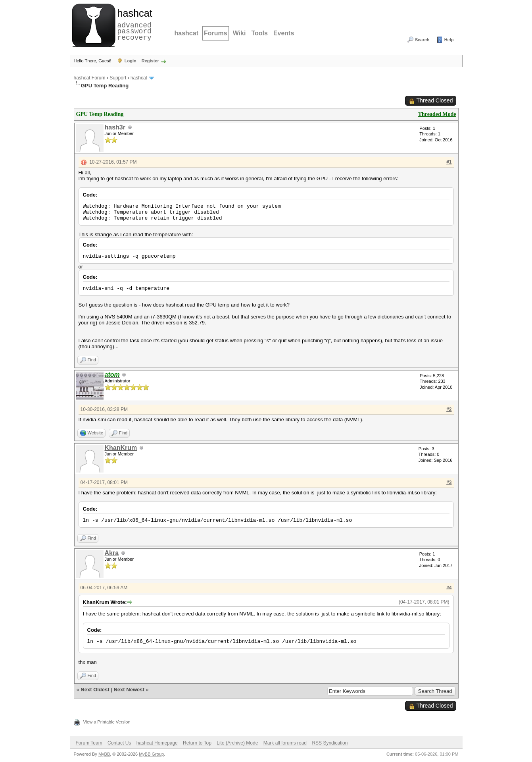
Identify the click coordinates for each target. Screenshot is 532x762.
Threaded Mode (437, 114)
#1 (449, 162)
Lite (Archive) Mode (237, 743)
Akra (112, 553)
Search (422, 40)
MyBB (104, 754)
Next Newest (129, 690)
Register (150, 61)
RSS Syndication (330, 743)
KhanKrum (121, 448)
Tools (259, 33)
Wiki (239, 33)
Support (118, 78)
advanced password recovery (133, 24)
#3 (449, 482)
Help (449, 40)
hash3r (115, 127)
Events (284, 33)
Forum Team (89, 743)
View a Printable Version (107, 722)
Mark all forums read (285, 743)
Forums (216, 33)
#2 (449, 409)
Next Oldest (95, 690)
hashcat (186, 33)
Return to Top (197, 743)
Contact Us (119, 743)
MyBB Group (151, 754)
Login (131, 61)
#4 (449, 588)
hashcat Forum (90, 78)
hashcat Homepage (157, 743)
